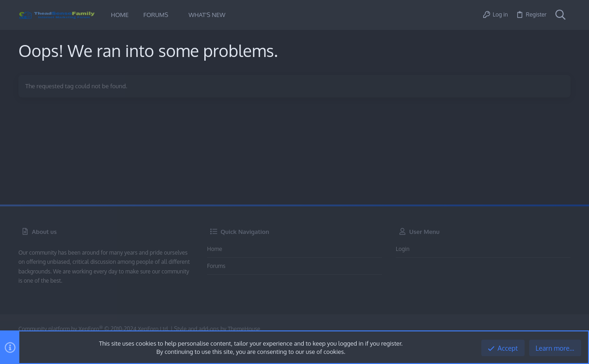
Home (215, 249)
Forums (216, 266)
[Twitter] (566, 329)
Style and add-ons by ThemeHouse (217, 329)
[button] (175, 15)
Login (403, 249)
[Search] (560, 15)
